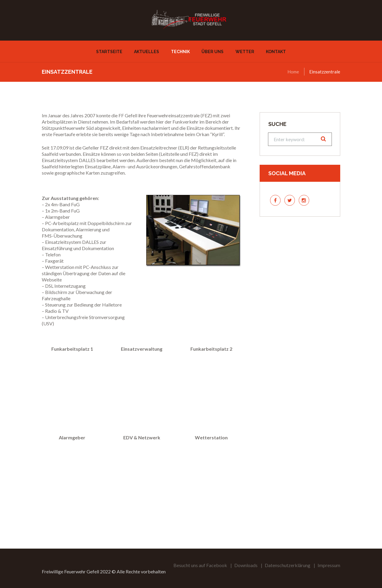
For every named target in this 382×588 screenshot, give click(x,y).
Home (293, 72)
